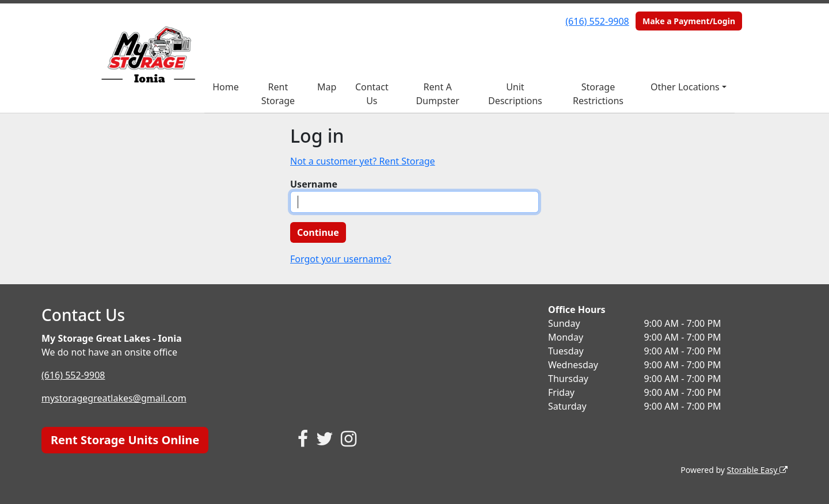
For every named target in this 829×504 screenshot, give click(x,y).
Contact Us (372, 94)
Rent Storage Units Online (125, 440)
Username (314, 184)
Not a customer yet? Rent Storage (363, 161)
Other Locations (685, 87)
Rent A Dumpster (437, 94)
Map (327, 87)
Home (226, 87)
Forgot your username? (341, 259)
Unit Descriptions (515, 94)
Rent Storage (278, 94)
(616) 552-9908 (597, 21)
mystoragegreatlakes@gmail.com (114, 398)
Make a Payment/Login (689, 21)
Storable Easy (757, 470)
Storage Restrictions (598, 94)
